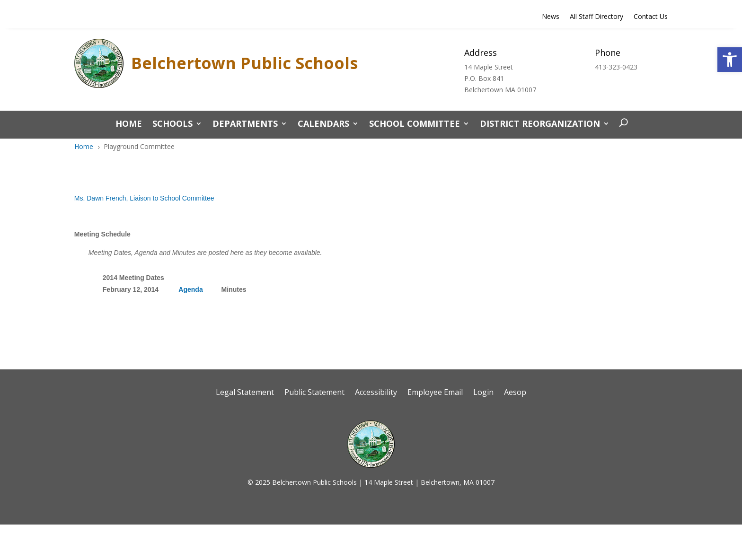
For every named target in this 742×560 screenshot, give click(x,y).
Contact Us (651, 17)
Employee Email (435, 393)
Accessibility (376, 393)
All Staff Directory (596, 17)
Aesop (515, 393)
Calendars (323, 125)
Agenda (190, 289)
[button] (730, 60)
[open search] (621, 123)
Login (483, 393)
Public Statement (314, 393)
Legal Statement (245, 393)
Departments (245, 125)
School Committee (415, 125)
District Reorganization (540, 125)
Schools (172, 125)
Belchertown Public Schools (244, 63)
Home (129, 125)
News (551, 17)
